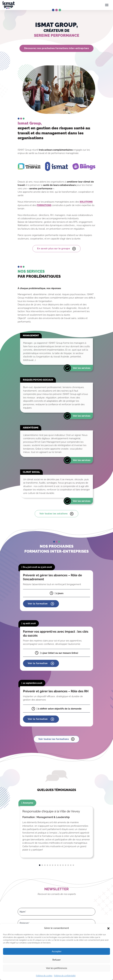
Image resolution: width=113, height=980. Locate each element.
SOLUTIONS (86, 202)
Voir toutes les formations (56, 739)
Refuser (56, 960)
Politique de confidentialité (65, 976)
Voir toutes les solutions (56, 514)
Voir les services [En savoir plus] (82, 368)
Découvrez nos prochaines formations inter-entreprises (57, 48)
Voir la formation (41, 604)
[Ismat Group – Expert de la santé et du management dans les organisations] (8, 5)
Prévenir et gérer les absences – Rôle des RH (56, 691)
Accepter (57, 951)
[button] (108, 928)
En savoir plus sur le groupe (56, 249)
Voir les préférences (56, 968)
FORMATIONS (44, 205)
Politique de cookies (44, 976)
